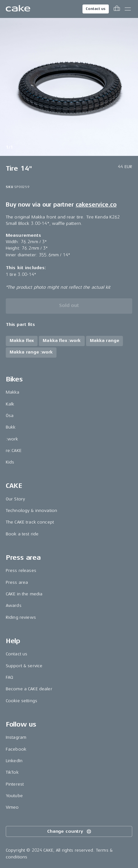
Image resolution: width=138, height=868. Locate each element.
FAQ (9, 677)
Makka (13, 392)
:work (12, 439)
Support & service (24, 666)
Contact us (96, 9)
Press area (17, 582)
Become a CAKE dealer (29, 689)
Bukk (11, 427)
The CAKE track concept (30, 522)
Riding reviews (21, 617)
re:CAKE (14, 451)
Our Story (15, 499)
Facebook (16, 749)
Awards (14, 605)
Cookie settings (22, 701)
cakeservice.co (96, 205)
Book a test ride (22, 534)
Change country (70, 831)
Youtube (14, 796)
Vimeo (12, 807)
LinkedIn (14, 761)
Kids (10, 462)
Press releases (21, 570)
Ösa (10, 416)
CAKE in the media (24, 594)
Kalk (10, 404)
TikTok (12, 772)
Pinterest (15, 784)
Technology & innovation (31, 511)
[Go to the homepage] (18, 9)
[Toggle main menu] (128, 9)
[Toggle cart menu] (117, 9)
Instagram (16, 737)
